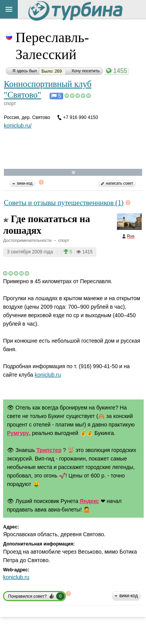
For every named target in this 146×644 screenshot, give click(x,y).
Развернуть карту (73, 172)
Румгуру (18, 433)
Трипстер (49, 450)
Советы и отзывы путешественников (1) (64, 203)
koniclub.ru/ (18, 126)
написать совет (119, 183)
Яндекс (89, 501)
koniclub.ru (48, 375)
